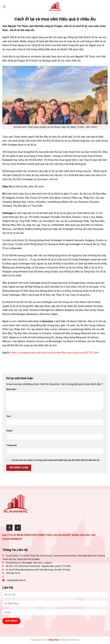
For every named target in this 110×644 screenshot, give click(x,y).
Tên (9, 416)
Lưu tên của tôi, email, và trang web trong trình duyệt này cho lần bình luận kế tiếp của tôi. (56, 460)
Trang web (12, 445)
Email (10, 431)
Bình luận (12, 389)
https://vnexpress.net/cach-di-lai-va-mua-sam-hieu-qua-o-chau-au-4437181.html (55, 353)
